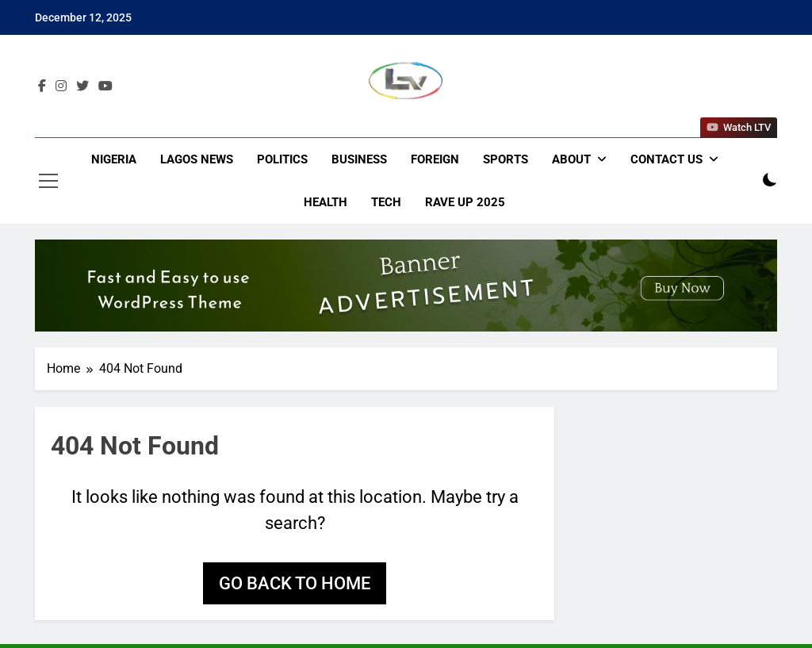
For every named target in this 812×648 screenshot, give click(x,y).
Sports (506, 159)
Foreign (435, 159)
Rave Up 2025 (465, 202)
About (571, 159)
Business (359, 159)
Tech (386, 202)
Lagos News (197, 159)
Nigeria (114, 159)
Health (326, 202)
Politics (282, 159)
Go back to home (295, 583)
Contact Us (666, 159)
